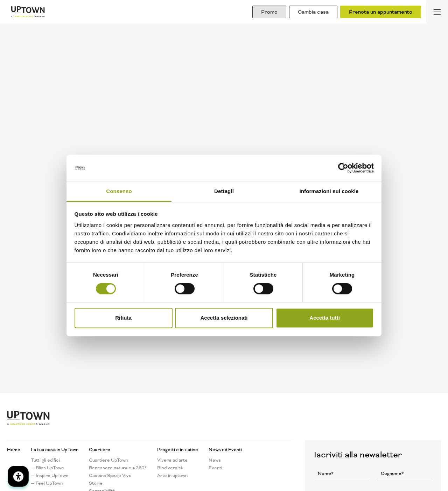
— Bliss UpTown (47, 468)
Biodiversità (170, 468)
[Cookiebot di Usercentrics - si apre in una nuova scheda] (343, 168)
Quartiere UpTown (108, 460)
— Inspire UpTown (50, 476)
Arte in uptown (172, 476)
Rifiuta (123, 318)
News (215, 460)
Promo (269, 12)
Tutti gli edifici (45, 460)
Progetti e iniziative (178, 450)
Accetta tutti (325, 318)
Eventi (215, 468)
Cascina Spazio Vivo (110, 476)
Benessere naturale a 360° (118, 468)
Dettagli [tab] (224, 191)
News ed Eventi (225, 450)
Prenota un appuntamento (381, 12)
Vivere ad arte (172, 460)
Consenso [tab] (119, 191)
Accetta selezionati (224, 318)
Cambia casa (313, 12)
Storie (96, 483)
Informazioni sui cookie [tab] (329, 191)
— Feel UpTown (47, 483)
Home (14, 450)
